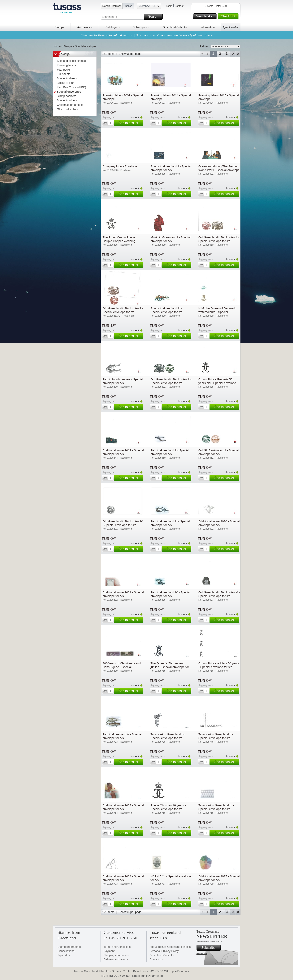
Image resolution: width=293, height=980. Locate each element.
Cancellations (66, 951)
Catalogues (113, 27)
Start (202, 54)
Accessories (85, 27)
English (128, 6)
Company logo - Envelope (120, 166)
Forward (233, 54)
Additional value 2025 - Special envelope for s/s (219, 878)
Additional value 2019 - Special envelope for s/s (123, 452)
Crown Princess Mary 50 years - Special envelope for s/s (219, 665)
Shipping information (116, 955)
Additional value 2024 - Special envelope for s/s (123, 878)
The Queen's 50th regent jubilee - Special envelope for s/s (170, 667)
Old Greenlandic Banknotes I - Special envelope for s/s (219, 239)
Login (169, 6)
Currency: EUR (149, 6)
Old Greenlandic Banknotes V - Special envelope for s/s (219, 594)
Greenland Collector (175, 27)
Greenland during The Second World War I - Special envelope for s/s (219, 170)
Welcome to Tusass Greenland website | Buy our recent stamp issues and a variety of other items (146, 35)
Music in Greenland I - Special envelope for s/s (171, 239)
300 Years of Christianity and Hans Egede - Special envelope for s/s (122, 667)
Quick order (231, 27)
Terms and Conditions (117, 947)
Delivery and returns (116, 959)
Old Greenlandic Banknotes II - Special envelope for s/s (171, 381)
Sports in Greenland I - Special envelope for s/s (171, 168)
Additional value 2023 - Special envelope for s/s (123, 807)
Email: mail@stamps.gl (147, 976)
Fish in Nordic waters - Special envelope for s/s (123, 381)
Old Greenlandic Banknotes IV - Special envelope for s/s (123, 523)
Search (155, 17)
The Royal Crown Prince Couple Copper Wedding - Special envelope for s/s (120, 241)
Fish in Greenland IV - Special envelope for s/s (170, 594)
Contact (179, 6)
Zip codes (64, 955)
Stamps (59, 27)
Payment (109, 951)
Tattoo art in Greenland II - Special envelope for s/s (216, 736)
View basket (206, 16)
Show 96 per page (130, 54)
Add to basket (130, 123)
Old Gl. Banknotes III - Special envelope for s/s (219, 452)
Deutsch (117, 6)
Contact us (156, 959)
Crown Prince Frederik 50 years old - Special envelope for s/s (217, 383)
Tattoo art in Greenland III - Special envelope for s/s (216, 807)
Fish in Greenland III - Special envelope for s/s (170, 523)
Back (207, 54)
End (238, 54)
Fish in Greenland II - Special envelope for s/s (170, 452)
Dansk (106, 6)
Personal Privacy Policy (164, 951)
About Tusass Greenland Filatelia (170, 947)
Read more (202, 953)
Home (57, 46)
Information (208, 27)
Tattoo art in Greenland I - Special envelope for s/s (168, 736)
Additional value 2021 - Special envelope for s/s (123, 594)
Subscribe (210, 948)
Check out (229, 16)
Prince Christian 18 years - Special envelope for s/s (168, 807)
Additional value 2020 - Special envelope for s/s (219, 523)
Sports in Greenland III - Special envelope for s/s (166, 310)
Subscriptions (141, 27)
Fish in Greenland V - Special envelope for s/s (122, 736)
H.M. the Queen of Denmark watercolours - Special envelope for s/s (217, 312)
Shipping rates (110, 117)
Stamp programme (69, 947)
